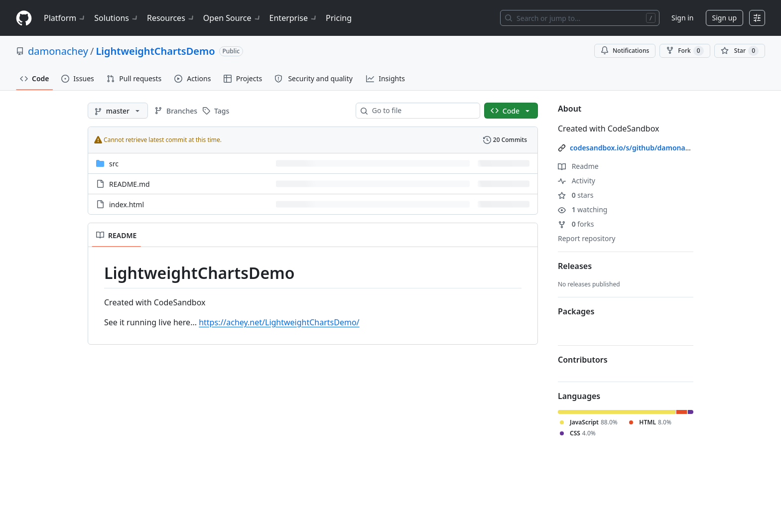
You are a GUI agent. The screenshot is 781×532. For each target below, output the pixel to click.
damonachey (58, 51)
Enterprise (294, 18)
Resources (171, 18)
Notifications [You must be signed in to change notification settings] (625, 51)
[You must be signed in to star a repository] (740, 51)
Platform (65, 18)
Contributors (583, 360)
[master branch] (118, 111)
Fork (685, 51)
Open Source (232, 18)
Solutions (117, 18)
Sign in (682, 18)
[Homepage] (24, 18)
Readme (578, 166)
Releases (575, 266)
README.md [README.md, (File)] (130, 184)
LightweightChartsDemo (155, 51)
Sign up (724, 18)
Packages (576, 311)
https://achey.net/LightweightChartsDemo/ (279, 322)
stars (576, 195)
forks (576, 224)
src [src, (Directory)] (114, 164)
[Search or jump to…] (580, 18)
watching (583, 209)
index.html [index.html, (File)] (127, 204)
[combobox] (422, 111)
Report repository (586, 238)
